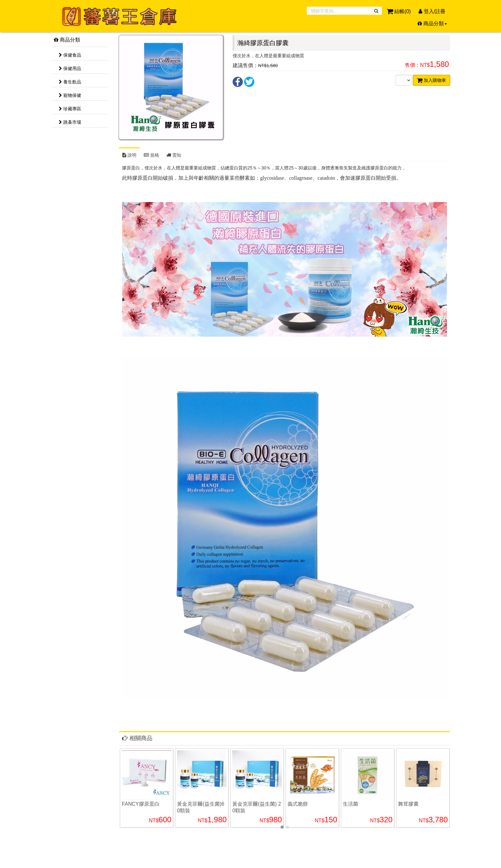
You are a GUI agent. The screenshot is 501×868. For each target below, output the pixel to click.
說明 (129, 155)
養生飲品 (70, 82)
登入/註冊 (432, 11)
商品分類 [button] (432, 23)
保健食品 (70, 55)
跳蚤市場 (70, 122)
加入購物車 (432, 80)
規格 (151, 155)
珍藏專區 (70, 109)
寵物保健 (70, 95)
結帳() (399, 11)
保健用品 (70, 68)
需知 (174, 155)
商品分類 (67, 40)
